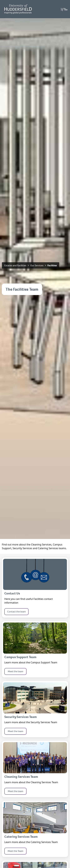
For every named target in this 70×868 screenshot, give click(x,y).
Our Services (37, 265)
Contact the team (16, 612)
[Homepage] (18, 9)
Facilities (52, 265)
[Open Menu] (64, 9)
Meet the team (16, 671)
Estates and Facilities (15, 265)
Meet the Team (15, 851)
